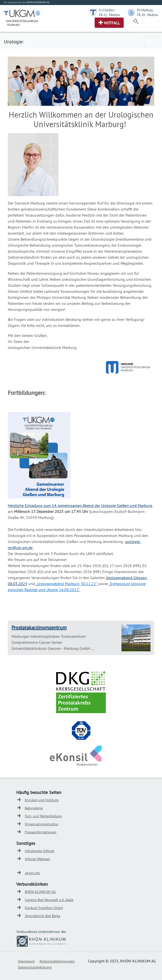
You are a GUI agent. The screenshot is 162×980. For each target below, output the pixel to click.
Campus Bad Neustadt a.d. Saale (49, 900)
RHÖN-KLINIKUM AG (40, 892)
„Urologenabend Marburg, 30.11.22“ (66, 584)
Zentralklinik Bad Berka (43, 916)
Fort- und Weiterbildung (43, 816)
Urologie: (14, 41)
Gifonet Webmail (37, 859)
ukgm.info (32, 873)
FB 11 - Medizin (109, 15)
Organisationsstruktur (42, 824)
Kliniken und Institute (42, 800)
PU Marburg (145, 10)
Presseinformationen (41, 832)
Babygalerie (34, 808)
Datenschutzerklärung (35, 967)
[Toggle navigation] (136, 23)
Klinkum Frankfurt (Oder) (44, 908)
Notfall (112, 23)
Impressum (26, 961)
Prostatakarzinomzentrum (39, 627)
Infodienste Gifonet (40, 851)
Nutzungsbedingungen (57, 961)
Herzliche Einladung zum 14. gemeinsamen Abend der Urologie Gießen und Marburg (80, 505)
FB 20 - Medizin (147, 15)
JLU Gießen (107, 10)
